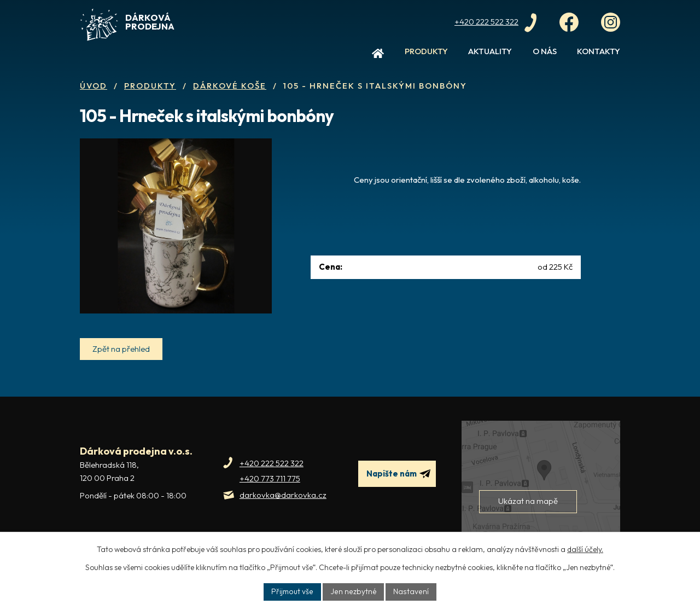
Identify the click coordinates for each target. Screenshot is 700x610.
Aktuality (490, 51)
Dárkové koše (230, 86)
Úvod (378, 56)
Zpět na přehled (122, 365)
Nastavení (410, 591)
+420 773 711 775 (270, 495)
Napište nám (399, 490)
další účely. (585, 549)
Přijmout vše (294, 591)
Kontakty (599, 51)
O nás (545, 51)
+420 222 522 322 (272, 480)
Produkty (426, 51)
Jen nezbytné (354, 591)
